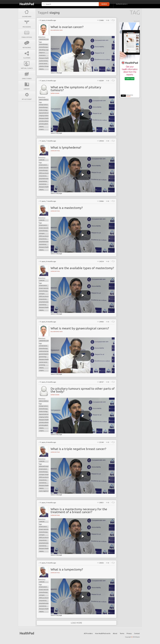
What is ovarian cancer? (67, 27)
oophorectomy (43, 61)
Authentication (122, 4)
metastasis (42, 55)
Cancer (42, 160)
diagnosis (42, 52)
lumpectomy (43, 176)
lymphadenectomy (44, 179)
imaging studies (44, 116)
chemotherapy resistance (44, 47)
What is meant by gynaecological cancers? (80, 328)
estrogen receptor (44, 474)
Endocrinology (44, 100)
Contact (137, 633)
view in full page (56, 73)
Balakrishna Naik (57, 30)
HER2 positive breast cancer (44, 173)
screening (42, 365)
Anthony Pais (55, 151)
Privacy (129, 633)
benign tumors (43, 105)
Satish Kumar (55, 93)
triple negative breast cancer (44, 491)
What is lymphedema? (66, 147)
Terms (122, 633)
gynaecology (43, 357)
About (115, 633)
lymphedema (43, 181)
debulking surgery (44, 50)
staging (41, 69)
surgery (41, 129)
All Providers (88, 633)
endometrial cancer (44, 351)
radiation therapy (44, 66)
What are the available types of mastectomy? (82, 268)
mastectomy (43, 184)
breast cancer (43, 165)
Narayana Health (44, 58)
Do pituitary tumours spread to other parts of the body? (83, 390)
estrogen (42, 233)
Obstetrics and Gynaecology (44, 39)
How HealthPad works (103, 633)
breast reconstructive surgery (44, 168)
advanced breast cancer (44, 466)
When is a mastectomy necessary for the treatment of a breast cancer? (79, 511)
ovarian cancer (43, 63)
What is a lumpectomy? (67, 569)
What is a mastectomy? (67, 208)
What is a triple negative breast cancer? (78, 449)
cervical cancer (43, 346)
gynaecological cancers (44, 354)
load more (76, 623)
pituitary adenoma (44, 121)
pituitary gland (43, 124)
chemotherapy (43, 44)
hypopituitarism (44, 113)
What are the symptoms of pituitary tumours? (76, 89)
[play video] (83, 54)
